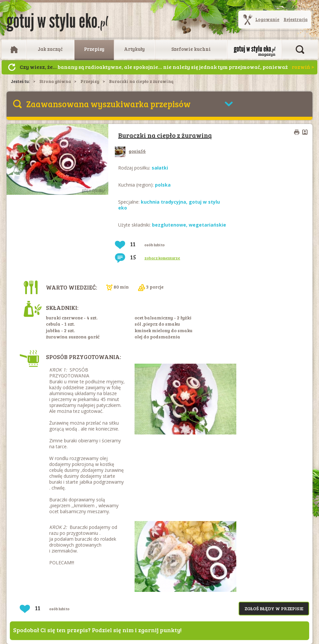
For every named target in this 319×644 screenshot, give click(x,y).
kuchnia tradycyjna (163, 202)
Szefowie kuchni (191, 49)
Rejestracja (296, 19)
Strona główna (55, 81)
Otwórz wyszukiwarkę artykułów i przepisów (300, 50)
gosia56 (130, 151)
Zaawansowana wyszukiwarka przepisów (108, 104)
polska (163, 185)
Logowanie (267, 19)
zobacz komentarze (162, 258)
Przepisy (94, 49)
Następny (12, 67)
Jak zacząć (50, 49)
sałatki (160, 168)
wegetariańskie (207, 225)
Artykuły (134, 49)
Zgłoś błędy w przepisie (274, 608)
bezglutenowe (169, 225)
